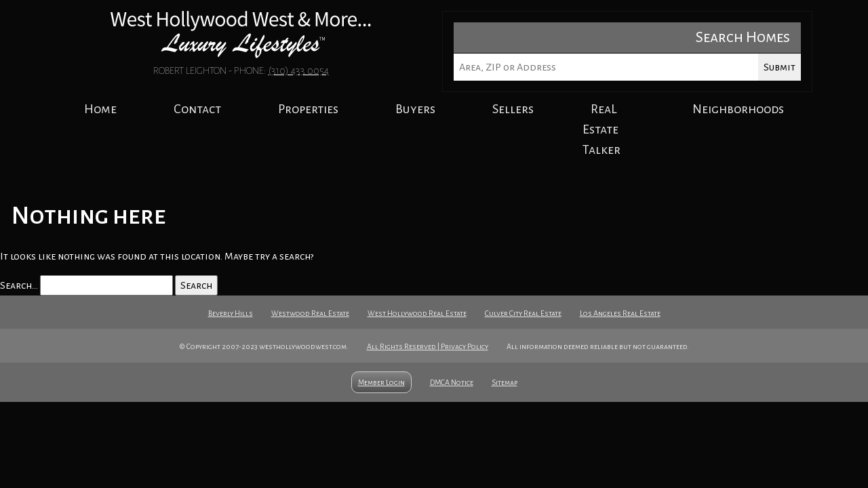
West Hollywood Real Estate (417, 313)
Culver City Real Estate (523, 313)
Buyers (415, 109)
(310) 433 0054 (299, 70)
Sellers (513, 109)
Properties (308, 109)
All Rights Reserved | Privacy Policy (428, 346)
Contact (197, 109)
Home (100, 109)
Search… (19, 285)
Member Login (381, 382)
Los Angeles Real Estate (620, 313)
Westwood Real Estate (310, 313)
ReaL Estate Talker (601, 129)
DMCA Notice (452, 382)
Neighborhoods (738, 109)
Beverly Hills (231, 313)
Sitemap (505, 382)
